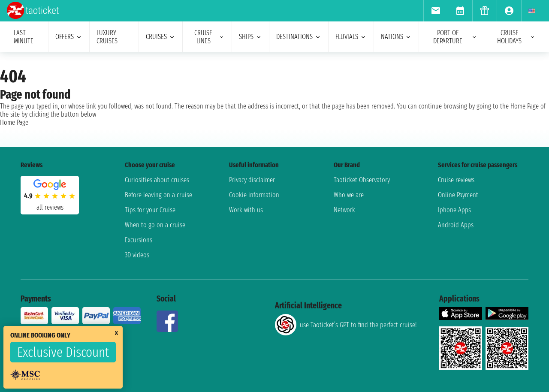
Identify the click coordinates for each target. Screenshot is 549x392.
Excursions (139, 240)
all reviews (50, 207)
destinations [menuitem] (299, 37)
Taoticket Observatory (362, 180)
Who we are (349, 195)
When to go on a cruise (155, 225)
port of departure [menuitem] (455, 37)
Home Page (14, 122)
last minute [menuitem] (24, 37)
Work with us (246, 210)
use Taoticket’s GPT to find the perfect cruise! (346, 325)
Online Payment (458, 195)
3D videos (137, 255)
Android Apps (456, 225)
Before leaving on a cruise (158, 195)
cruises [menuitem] (161, 37)
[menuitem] (436, 11)
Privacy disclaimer (252, 180)
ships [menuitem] (250, 37)
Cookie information (254, 195)
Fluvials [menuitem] (351, 37)
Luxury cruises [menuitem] (107, 37)
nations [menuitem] (396, 37)
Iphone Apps (454, 210)
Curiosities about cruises (157, 180)
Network (344, 210)
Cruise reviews (456, 180)
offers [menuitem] (69, 37)
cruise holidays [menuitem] (516, 37)
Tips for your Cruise (150, 210)
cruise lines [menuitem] (210, 37)
